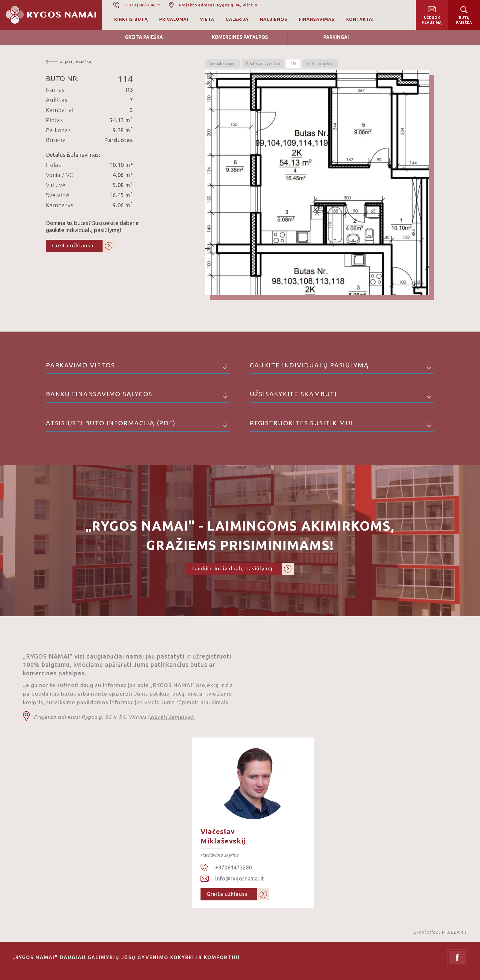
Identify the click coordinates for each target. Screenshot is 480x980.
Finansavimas (317, 19)
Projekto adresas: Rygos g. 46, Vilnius (218, 5)
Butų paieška (464, 20)
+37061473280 (234, 867)
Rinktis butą (131, 19)
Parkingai (336, 37)
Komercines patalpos (240, 37)
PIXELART (455, 932)
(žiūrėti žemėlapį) (171, 717)
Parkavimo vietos (138, 368)
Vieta (207, 19)
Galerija (237, 19)
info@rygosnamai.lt (240, 879)
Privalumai (174, 19)
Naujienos (274, 19)
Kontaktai (360, 19)
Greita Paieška (144, 37)
